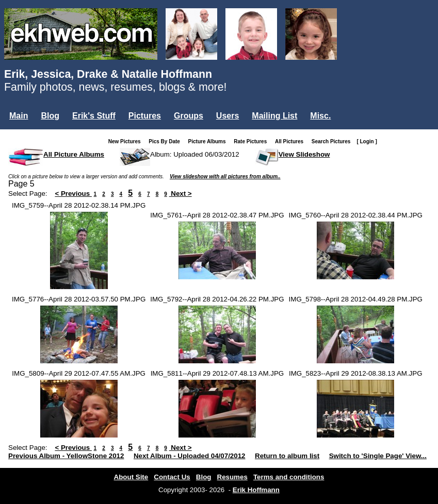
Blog (50, 116)
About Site (131, 477)
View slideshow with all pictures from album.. (225, 177)
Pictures (145, 116)
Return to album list (287, 456)
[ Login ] (367, 141)
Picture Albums (209, 141)
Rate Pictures (252, 141)
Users (228, 116)
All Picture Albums (74, 154)
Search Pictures (333, 141)
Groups (189, 116)
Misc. (320, 116)
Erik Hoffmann (256, 490)
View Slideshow (304, 154)
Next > (181, 194)
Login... (26, 133)
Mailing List (274, 116)
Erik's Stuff (94, 116)
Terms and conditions (289, 477)
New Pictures (127, 141)
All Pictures (291, 141)
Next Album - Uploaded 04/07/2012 (190, 456)
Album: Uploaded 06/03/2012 (195, 154)
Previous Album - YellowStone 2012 (66, 456)
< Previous (73, 194)
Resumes (232, 477)
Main (19, 116)
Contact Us (172, 477)
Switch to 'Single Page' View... (378, 456)
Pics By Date (166, 141)
